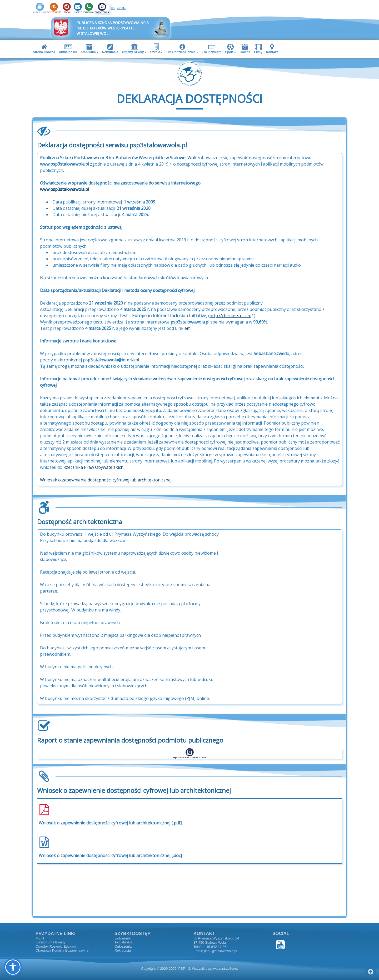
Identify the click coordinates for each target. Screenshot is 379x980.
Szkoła (156, 49)
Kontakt (272, 49)
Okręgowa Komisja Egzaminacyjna (62, 950)
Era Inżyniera (212, 49)
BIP (113, 8)
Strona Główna (44, 49)
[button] (13, 967)
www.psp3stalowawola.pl (64, 193)
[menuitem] (45, 49)
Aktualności (68, 49)
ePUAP (122, 8)
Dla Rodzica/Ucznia (182, 49)
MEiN (40, 938)
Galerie (245, 49)
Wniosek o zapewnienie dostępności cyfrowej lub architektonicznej (106, 484)
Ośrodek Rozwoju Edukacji (56, 946)
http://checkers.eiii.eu (230, 320)
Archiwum (89, 49)
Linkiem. (183, 332)
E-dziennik (123, 938)
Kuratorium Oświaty (50, 942)
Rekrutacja (110, 49)
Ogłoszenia (123, 946)
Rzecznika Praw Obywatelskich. (94, 471)
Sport (230, 49)
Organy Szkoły (134, 49)
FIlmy (258, 49)
